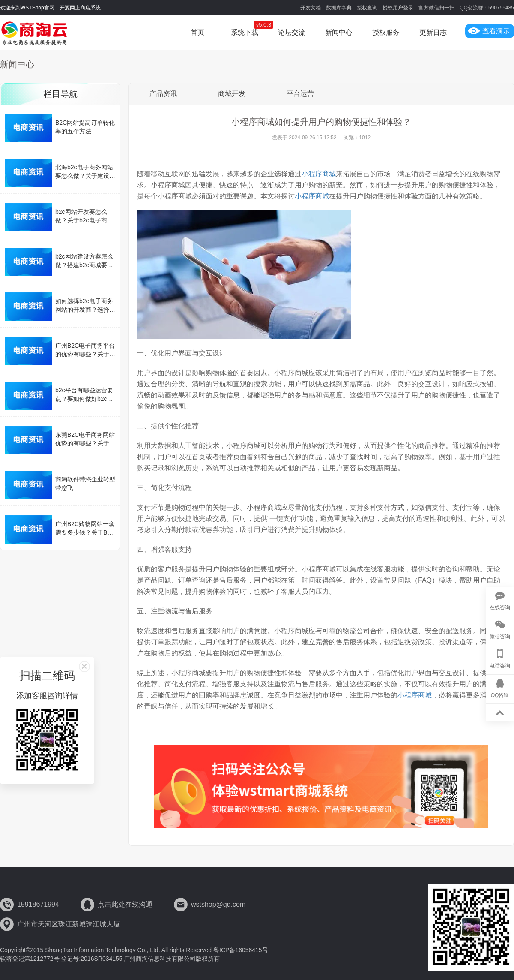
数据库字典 (339, 8)
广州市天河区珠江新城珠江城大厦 (69, 924)
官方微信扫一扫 (436, 8)
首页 (197, 32)
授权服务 (386, 32)
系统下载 (245, 32)
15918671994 (38, 904)
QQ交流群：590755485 (487, 8)
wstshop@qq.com (218, 904)
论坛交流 (292, 32)
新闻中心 (339, 32)
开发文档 (311, 8)
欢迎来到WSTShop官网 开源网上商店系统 (50, 8)
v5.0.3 (264, 25)
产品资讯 (163, 94)
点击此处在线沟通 (125, 904)
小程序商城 (319, 174)
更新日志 (433, 32)
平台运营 (300, 94)
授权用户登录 (398, 8)
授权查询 (367, 8)
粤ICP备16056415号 (241, 950)
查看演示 (489, 31)
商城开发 (232, 94)
